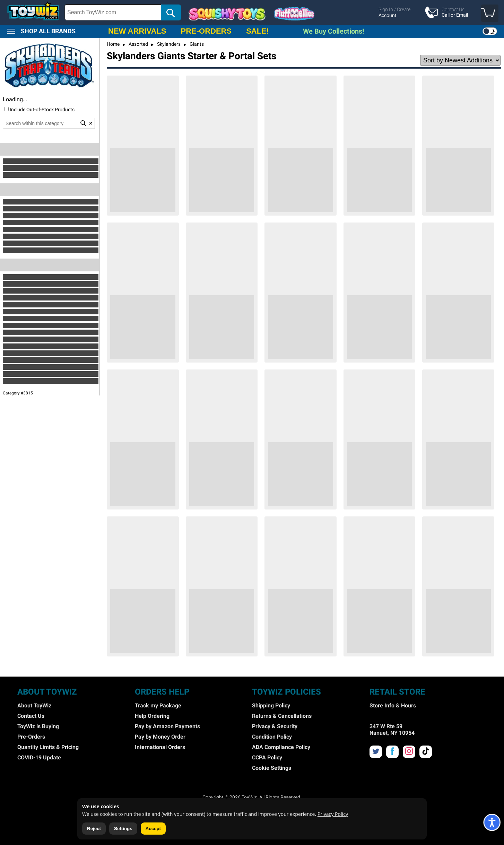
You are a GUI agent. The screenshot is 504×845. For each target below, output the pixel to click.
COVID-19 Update (39, 757)
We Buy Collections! (333, 31)
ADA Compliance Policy (281, 747)
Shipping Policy (271, 705)
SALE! (258, 31)
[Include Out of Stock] (6, 109)
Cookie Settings (272, 768)
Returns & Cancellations (282, 716)
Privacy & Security (275, 726)
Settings (123, 829)
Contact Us (31, 716)
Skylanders (168, 44)
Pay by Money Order (160, 737)
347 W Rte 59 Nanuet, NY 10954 (392, 730)
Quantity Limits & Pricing (48, 747)
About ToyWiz (34, 705)
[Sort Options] (460, 60)
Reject (94, 829)
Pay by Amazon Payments (167, 726)
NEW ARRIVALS (137, 31)
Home (113, 44)
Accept (153, 829)
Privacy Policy (333, 814)
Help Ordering (152, 716)
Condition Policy (272, 737)
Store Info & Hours (393, 705)
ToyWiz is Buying (38, 726)
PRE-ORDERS (206, 31)
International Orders (160, 747)
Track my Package (158, 705)
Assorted (138, 44)
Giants (196, 44)
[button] (490, 13)
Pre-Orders (31, 737)
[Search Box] (113, 12)
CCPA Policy (267, 757)
